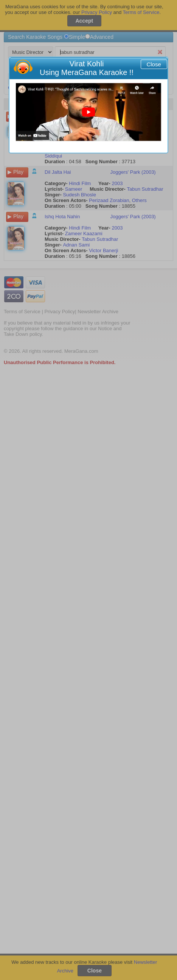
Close (154, 64)
